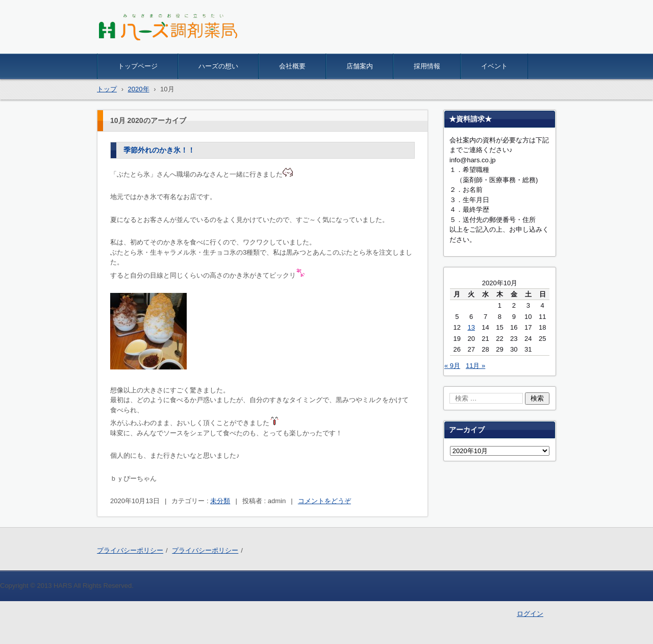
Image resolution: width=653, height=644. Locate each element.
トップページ (138, 66)
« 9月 (452, 366)
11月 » (475, 366)
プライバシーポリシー (130, 550)
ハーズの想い (218, 66)
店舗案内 (360, 66)
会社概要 (292, 66)
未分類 (220, 501)
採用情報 (427, 66)
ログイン (530, 614)
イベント (494, 66)
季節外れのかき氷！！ (159, 150)
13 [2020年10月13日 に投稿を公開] (471, 327)
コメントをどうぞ (324, 501)
